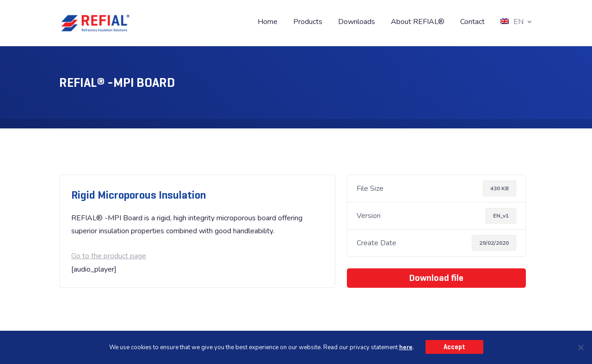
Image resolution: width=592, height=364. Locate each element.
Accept (454, 347)
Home (268, 23)
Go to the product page (109, 256)
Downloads (357, 23)
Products (308, 23)
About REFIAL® (418, 23)
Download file (436, 278)
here (406, 347)
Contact (472, 23)
